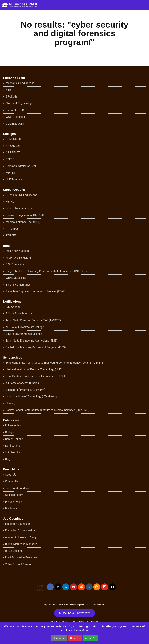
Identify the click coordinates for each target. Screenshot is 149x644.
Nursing (10, 403)
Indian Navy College (17, 251)
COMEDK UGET (15, 124)
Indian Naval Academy (19, 208)
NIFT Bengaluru (15, 180)
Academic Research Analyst (22, 537)
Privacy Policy (13, 502)
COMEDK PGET (15, 139)
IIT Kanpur (11, 229)
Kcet (8, 90)
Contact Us (12, 481)
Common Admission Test (21, 166)
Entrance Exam (14, 78)
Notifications (12, 302)
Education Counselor (17, 524)
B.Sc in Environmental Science (24, 334)
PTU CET (11, 235)
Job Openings (13, 519)
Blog (6, 246)
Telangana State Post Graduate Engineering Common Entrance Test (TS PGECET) (54, 363)
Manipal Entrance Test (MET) (23, 222)
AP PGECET (12, 153)
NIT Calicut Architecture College (24, 327)
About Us (11, 475)
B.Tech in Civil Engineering (21, 195)
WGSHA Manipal (15, 117)
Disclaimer (11, 508)
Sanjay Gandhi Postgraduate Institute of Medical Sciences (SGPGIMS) (47, 410)
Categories (11, 420)
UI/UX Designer (14, 551)
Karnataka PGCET (16, 110)
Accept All (90, 638)
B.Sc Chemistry (15, 264)
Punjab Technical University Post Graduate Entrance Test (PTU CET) (46, 271)
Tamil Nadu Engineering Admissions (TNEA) (32, 341)
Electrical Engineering (18, 103)
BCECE (10, 159)
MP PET (10, 173)
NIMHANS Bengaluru (18, 258)
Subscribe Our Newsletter (74, 613)
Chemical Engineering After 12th (25, 215)
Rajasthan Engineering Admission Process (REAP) (35, 291)
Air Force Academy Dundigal (22, 383)
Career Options (14, 190)
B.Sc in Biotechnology (18, 314)
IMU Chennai (13, 307)
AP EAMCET (13, 146)
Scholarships (13, 358)
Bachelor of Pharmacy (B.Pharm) (25, 390)
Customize (59, 638)
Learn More (81, 630)
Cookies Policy (14, 495)
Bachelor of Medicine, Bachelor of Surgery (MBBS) (35, 347)
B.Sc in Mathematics (18, 285)
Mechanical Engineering (20, 83)
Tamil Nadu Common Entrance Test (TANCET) (33, 320)
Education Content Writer (20, 531)
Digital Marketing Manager (21, 544)
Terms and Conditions (18, 488)
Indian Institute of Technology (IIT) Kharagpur (32, 397)
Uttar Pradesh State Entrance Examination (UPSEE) (36, 376)
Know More (11, 469)
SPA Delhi (11, 97)
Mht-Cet (10, 202)
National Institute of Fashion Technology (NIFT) (34, 369)
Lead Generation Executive (21, 558)
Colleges (9, 134)
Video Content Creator (18, 564)
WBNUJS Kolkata (16, 278)
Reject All (75, 638)
